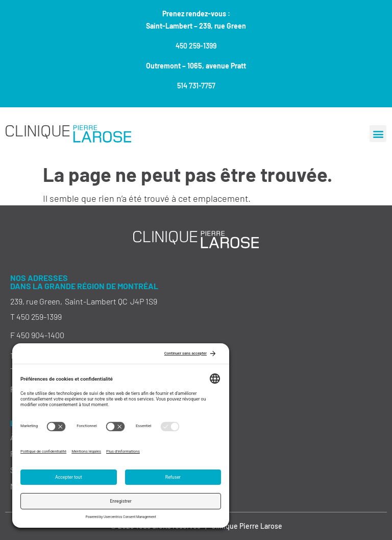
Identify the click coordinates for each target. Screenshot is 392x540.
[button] (378, 134)
